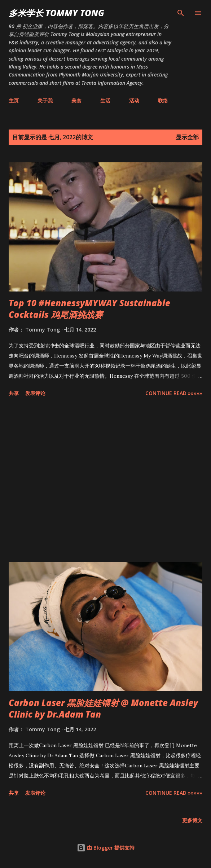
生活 (105, 100)
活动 (134, 100)
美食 (76, 100)
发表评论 (35, 393)
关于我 (45, 100)
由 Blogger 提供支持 (106, 848)
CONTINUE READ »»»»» (174, 393)
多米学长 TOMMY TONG (56, 13)
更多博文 (192, 820)
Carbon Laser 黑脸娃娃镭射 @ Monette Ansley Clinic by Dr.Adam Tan (103, 708)
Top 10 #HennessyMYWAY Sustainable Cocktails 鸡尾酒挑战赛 (89, 309)
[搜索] (181, 13)
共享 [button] (14, 393)
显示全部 (187, 137)
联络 (163, 100)
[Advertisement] (105, 481)
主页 (14, 100)
